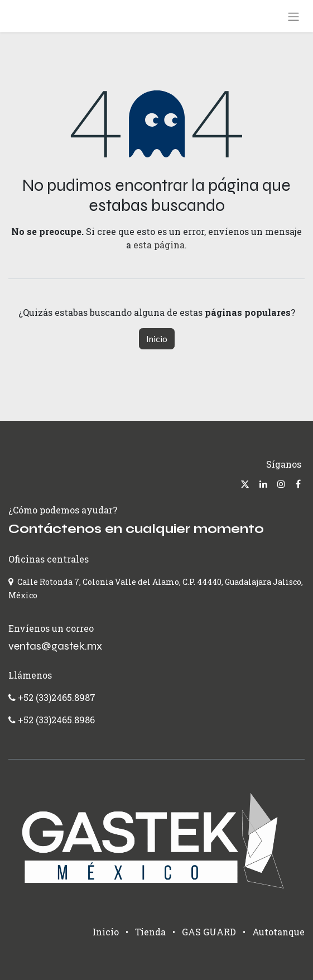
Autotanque (278, 932)
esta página (159, 245)
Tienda (150, 932)
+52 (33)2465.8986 (56, 720)
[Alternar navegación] (293, 16)
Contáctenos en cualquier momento (136, 529)
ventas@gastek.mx (55, 646)
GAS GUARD (209, 932)
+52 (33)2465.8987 (56, 697)
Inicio (157, 338)
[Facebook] (298, 484)
